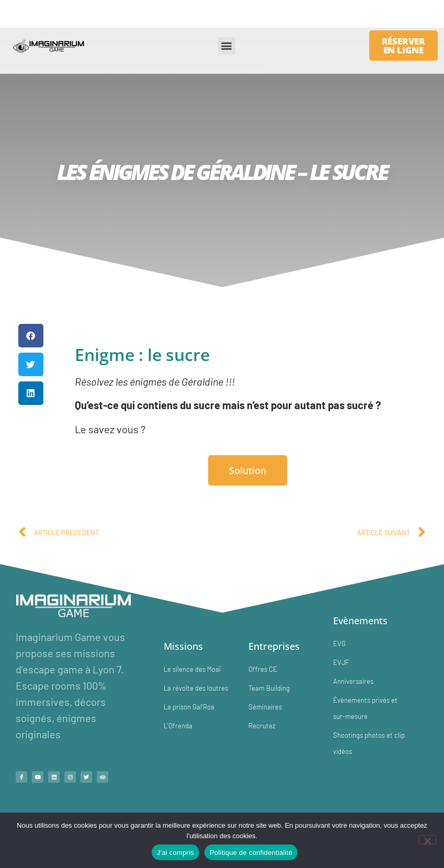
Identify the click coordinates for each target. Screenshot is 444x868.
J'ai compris (175, 853)
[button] (227, 46)
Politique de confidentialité (251, 853)
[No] (427, 840)
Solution (248, 470)
